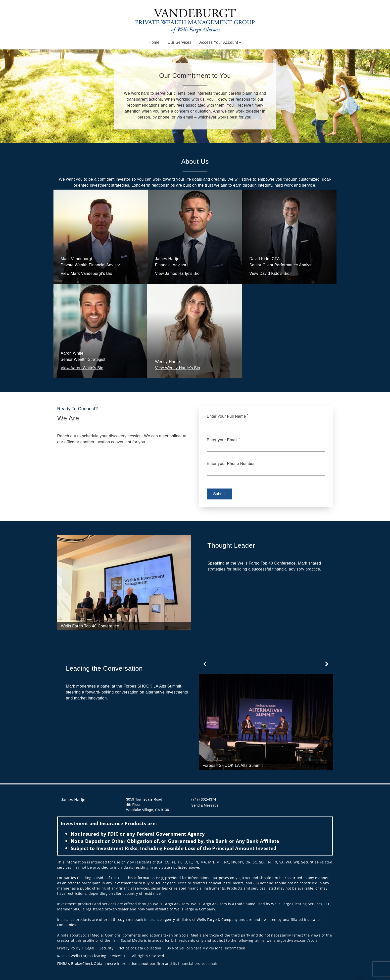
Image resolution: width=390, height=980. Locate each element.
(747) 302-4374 (204, 799)
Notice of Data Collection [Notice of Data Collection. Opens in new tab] (140, 948)
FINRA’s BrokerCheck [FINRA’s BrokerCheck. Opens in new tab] (75, 963)
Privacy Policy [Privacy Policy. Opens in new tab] (69, 948)
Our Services (179, 42)
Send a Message (205, 805)
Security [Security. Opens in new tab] (107, 948)
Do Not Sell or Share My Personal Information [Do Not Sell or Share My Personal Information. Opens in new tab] (206, 948)
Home (154, 42)
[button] (86, 273)
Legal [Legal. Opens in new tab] (90, 948)
